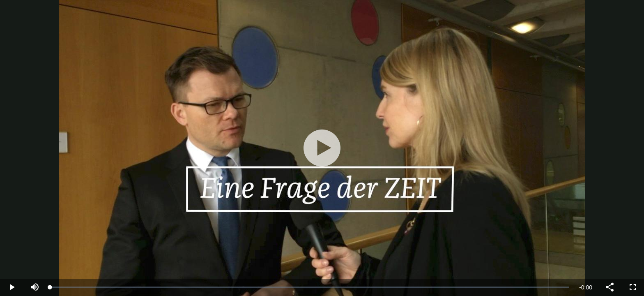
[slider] (310, 287)
